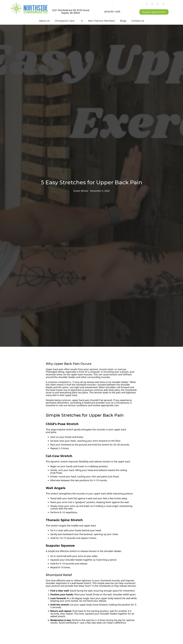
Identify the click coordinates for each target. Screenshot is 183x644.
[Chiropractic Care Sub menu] (82, 21)
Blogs (123, 21)
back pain (58, 369)
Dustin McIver (81, 191)
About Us (44, 21)
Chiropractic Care (65, 21)
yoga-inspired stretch (62, 429)
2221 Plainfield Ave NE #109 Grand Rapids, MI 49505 (71, 12)
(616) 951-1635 (112, 12)
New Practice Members (102, 21)
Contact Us (138, 21)
